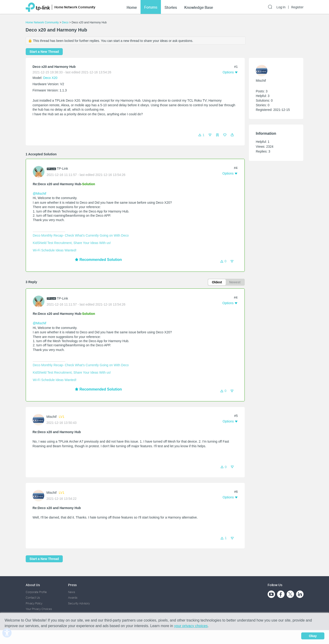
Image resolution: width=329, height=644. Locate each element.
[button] (232, 135)
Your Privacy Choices (39, 609)
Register (297, 7)
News (72, 592)
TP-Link (63, 169)
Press (72, 585)
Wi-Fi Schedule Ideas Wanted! (55, 250)
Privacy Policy (34, 603)
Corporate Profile (36, 592)
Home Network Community (42, 22)
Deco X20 (50, 78)
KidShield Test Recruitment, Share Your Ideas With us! (72, 243)
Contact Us (33, 598)
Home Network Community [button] (75, 7)
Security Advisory (79, 603)
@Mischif (40, 194)
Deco (65, 22)
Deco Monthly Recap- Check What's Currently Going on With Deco (81, 235)
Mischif (52, 417)
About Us (33, 585)
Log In (281, 7)
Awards (73, 598)
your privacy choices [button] (191, 626)
